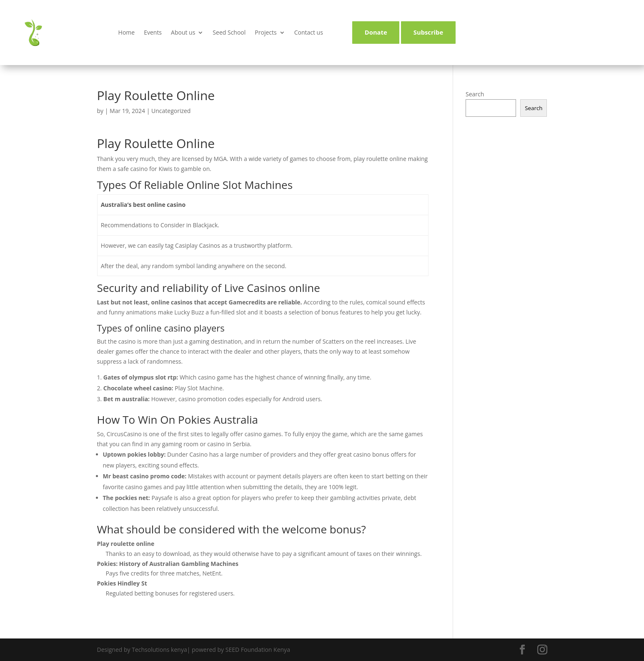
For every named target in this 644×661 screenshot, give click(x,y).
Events (153, 32)
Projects (266, 32)
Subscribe (430, 33)
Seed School (229, 32)
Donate (375, 33)
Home (127, 32)
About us (183, 32)
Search (475, 94)
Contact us (309, 32)
